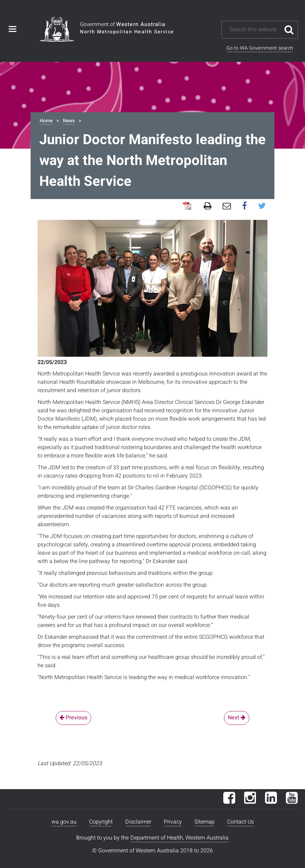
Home (46, 121)
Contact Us (240, 822)
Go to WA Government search (260, 48)
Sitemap (204, 822)
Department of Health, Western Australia (179, 838)
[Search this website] (255, 30)
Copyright (101, 822)
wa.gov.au (64, 822)
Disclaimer (138, 822)
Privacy (173, 822)
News (69, 121)
